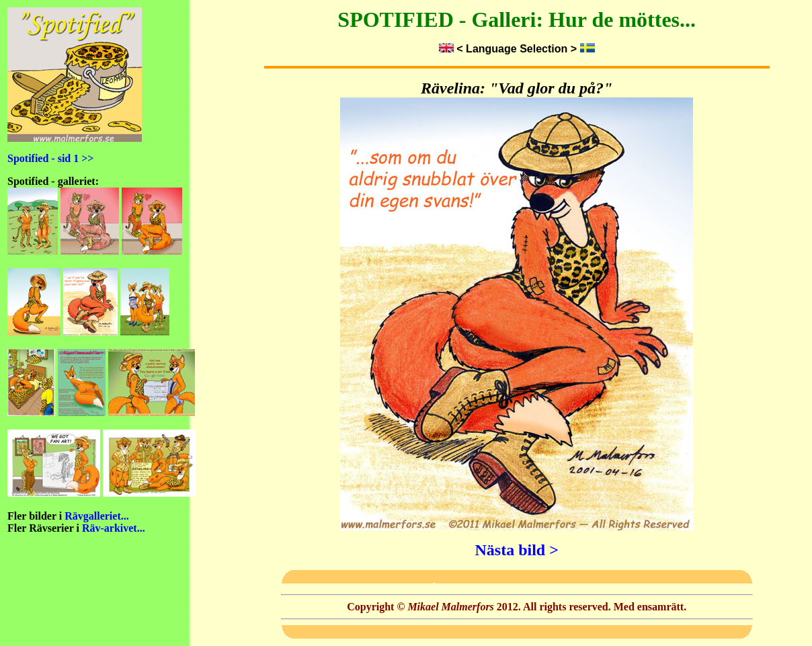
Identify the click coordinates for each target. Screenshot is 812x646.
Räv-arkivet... (114, 528)
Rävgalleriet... (97, 516)
